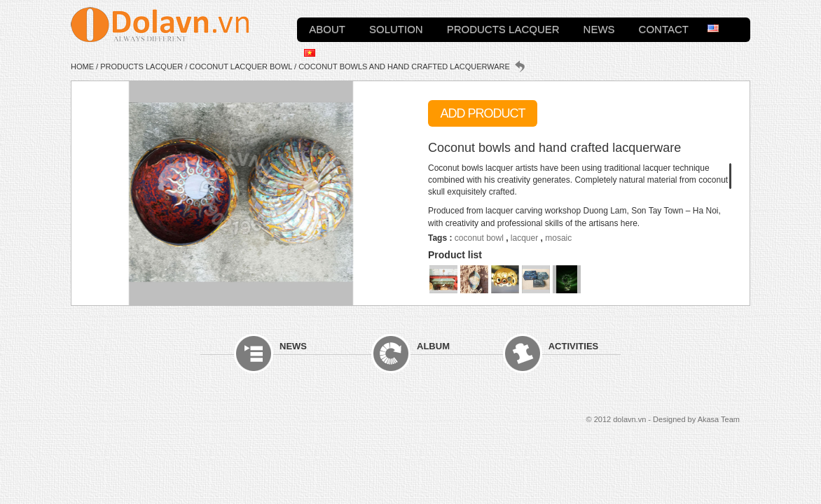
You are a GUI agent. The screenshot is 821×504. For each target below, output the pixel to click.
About (327, 28)
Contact (664, 28)
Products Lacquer (503, 28)
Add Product (482, 113)
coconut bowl (479, 238)
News (599, 28)
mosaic (558, 238)
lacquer (524, 238)
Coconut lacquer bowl (241, 66)
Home (82, 66)
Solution (396, 28)
